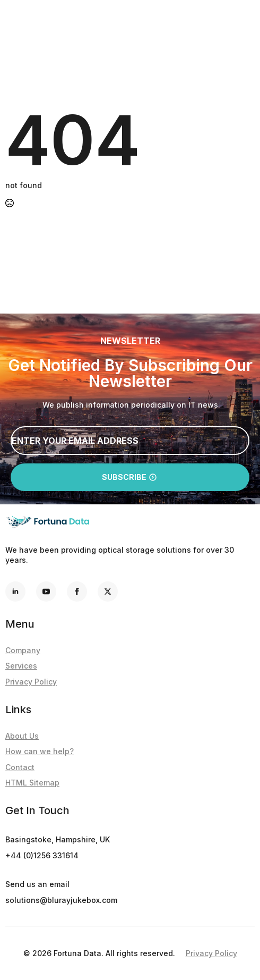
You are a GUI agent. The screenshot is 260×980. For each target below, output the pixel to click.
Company (23, 650)
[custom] (108, 592)
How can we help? (40, 751)
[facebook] (77, 592)
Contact (20, 767)
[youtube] (46, 592)
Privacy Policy (31, 682)
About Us (22, 736)
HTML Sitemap (32, 783)
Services (21, 666)
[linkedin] (15, 592)
